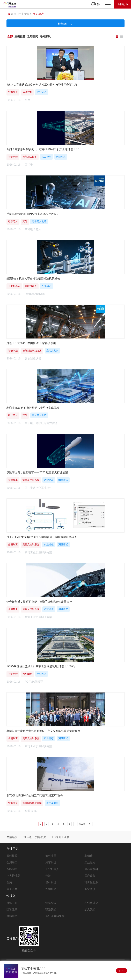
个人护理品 (13, 876)
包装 (48, 876)
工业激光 (90, 862)
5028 (82, 824)
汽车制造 (51, 862)
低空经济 (90, 889)
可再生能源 (91, 882)
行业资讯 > (25, 14)
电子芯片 (12, 889)
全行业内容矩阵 (55, 916)
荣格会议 (51, 903)
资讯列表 (39, 14)
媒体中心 (12, 903)
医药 (9, 882)
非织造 (89, 856)
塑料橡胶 (12, 856)
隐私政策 (12, 909)
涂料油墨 (51, 856)
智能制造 (12, 869)
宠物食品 (51, 889)
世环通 (28, 837)
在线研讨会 (91, 903)
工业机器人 (52, 869)
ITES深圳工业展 (59, 837)
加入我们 (90, 909)
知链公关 (41, 837)
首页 (12, 14)
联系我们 (51, 909)
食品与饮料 (91, 869)
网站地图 (12, 916)
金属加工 (12, 862)
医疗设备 (90, 876)
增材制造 (51, 882)
